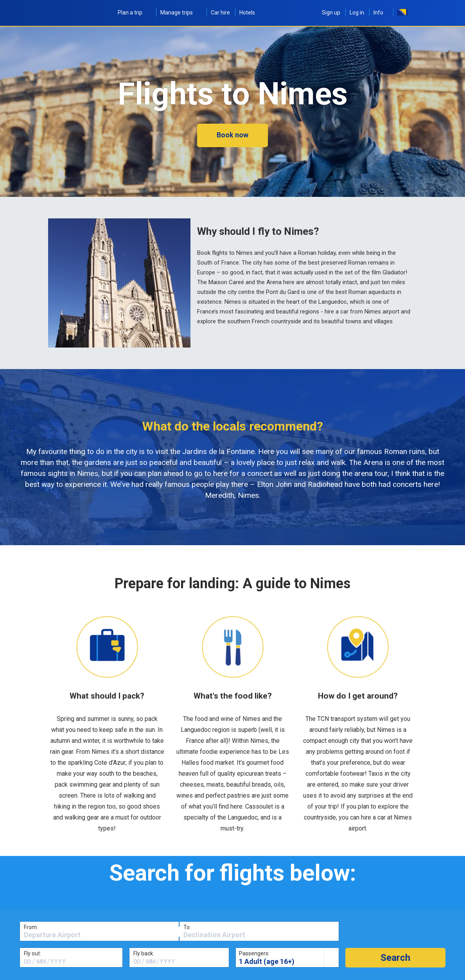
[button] (395, 958)
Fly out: (32, 953)
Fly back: (144, 953)
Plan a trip (134, 13)
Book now (232, 135)
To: (187, 927)
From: (31, 927)
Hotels (247, 13)
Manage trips (181, 13)
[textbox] (99, 935)
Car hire (220, 13)
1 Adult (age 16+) (267, 961)
